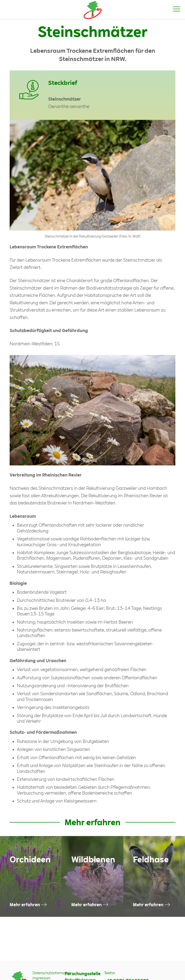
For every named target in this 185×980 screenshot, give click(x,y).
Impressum (41, 978)
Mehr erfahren (25, 905)
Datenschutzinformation (52, 973)
